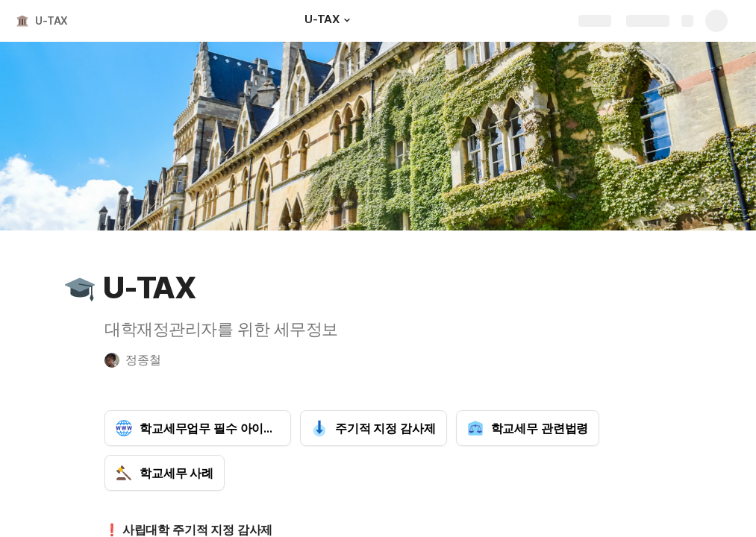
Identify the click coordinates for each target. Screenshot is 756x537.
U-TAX (51, 21)
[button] (347, 20)
